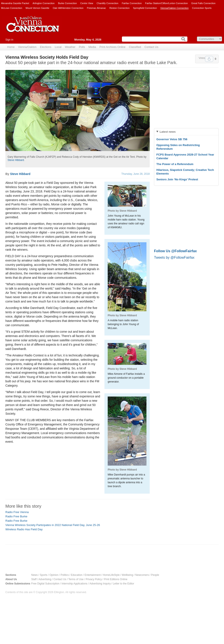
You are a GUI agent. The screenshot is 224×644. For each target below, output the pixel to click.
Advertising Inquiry (100, 584)
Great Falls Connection (203, 3)
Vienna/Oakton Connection (174, 8)
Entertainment (93, 575)
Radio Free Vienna (17, 512)
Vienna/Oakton (27, 47)
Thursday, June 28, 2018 (135, 174)
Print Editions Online (116, 579)
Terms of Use (76, 579)
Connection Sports (202, 8)
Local (58, 47)
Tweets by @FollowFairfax (174, 257)
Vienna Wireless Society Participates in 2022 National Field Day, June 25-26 (53, 525)
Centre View (87, 3)
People (155, 575)
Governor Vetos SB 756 (172, 139)
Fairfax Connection (132, 3)
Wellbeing (127, 575)
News (34, 575)
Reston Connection (120, 8)
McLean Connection (12, 8)
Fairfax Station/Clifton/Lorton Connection (166, 3)
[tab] (186, 132)
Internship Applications (75, 584)
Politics (65, 575)
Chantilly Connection (108, 3)
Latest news (168, 132)
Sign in (9, 40)
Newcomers (142, 575)
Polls (82, 47)
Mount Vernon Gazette (37, 8)
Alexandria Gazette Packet (15, 3)
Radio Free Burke (16, 516)
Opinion (54, 575)
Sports (44, 575)
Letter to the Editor (124, 584)
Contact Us (151, 47)
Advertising (45, 579)
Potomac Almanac (96, 8)
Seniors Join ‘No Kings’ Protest (177, 179)
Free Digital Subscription (45, 584)
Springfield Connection (145, 8)
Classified (135, 47)
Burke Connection (67, 3)
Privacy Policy (94, 579)
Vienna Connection (32, 27)
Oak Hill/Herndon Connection (68, 8)
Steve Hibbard (16, 160)
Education (77, 575)
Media (92, 47)
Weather (70, 47)
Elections (46, 47)
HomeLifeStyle (111, 575)
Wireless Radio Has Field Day (24, 529)
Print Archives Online (113, 47)
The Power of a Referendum (175, 164)
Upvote (209, 59)
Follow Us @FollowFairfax (175, 251)
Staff (34, 579)
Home (11, 47)
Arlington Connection (44, 3)
